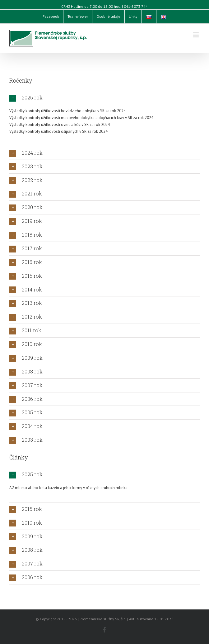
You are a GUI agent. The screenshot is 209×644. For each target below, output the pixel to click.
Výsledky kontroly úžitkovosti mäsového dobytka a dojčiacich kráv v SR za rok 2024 (81, 118)
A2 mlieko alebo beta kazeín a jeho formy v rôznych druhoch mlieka (68, 488)
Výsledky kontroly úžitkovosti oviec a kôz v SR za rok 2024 (60, 125)
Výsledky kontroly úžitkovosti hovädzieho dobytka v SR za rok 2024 (67, 111)
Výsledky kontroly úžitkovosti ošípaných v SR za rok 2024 (58, 131)
